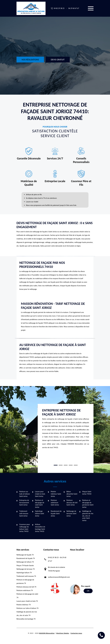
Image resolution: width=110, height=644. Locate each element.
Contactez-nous (76, 633)
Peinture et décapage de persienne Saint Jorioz (88, 504)
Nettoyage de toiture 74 (25, 562)
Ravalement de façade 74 (26, 558)
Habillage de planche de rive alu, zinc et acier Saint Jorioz (88, 516)
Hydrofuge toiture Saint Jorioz (39, 513)
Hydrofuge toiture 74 (24, 573)
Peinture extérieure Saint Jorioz (55, 503)
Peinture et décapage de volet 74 (27, 596)
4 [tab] (71, 465)
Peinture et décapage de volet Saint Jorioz (40, 504)
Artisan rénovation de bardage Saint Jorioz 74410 (40, 528)
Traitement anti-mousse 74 (26, 576)
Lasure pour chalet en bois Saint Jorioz (40, 494)
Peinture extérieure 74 (25, 590)
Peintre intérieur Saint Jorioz (56, 494)
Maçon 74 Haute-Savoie (25, 565)
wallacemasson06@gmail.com (59, 577)
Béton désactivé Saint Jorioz (72, 494)
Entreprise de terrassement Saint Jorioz (24, 503)
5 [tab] (76, 465)
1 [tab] (56, 465)
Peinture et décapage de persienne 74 (25, 581)
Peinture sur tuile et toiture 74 (27, 608)
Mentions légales (63, 633)
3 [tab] (66, 465)
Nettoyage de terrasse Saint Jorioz (71, 513)
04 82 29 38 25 (59, 8)
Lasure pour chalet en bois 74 (27, 601)
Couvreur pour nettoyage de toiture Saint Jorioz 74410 (25, 528)
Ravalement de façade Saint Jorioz (56, 513)
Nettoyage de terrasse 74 (26, 569)
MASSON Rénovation (47, 633)
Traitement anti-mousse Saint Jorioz (24, 513)
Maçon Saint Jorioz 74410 (87, 493)
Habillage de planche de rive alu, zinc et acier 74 (27, 614)
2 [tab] (61, 465)
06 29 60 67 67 (74, 8)
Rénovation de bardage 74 (26, 619)
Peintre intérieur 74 (24, 605)
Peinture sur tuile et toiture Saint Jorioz (25, 494)
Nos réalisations (30, 60)
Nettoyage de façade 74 (25, 555)
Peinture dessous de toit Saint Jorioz (72, 503)
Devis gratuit (58, 60)
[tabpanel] (66, 430)
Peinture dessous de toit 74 (26, 587)
